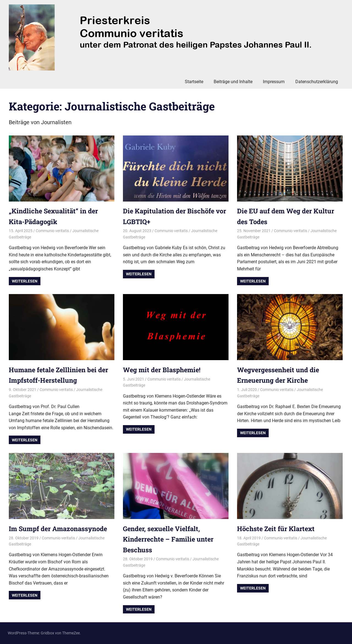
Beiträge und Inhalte (233, 82)
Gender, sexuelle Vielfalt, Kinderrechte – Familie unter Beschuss (169, 539)
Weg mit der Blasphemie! (163, 370)
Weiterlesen (25, 281)
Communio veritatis (52, 231)
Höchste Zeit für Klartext (277, 529)
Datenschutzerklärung (317, 82)
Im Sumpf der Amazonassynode (59, 529)
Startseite (194, 82)
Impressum (274, 82)
